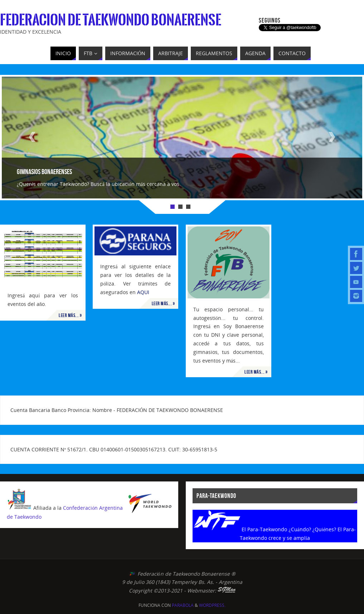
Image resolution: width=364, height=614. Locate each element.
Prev (32, 137)
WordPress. (212, 605)
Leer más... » (70, 315)
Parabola (183, 605)
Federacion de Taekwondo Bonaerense (111, 20)
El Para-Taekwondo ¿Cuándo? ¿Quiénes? (289, 529)
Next (332, 137)
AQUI (143, 292)
